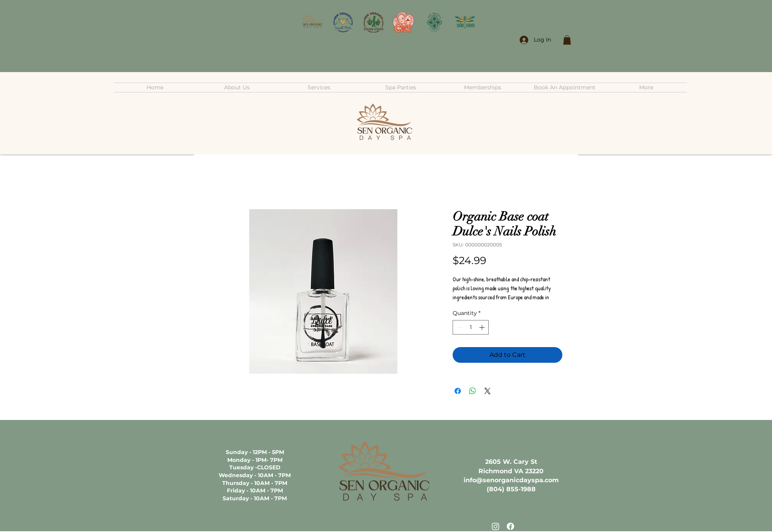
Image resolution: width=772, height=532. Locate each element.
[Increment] (483, 327)
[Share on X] (487, 391)
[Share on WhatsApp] (473, 391)
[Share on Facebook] (458, 391)
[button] (567, 40)
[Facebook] (510, 526)
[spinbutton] (471, 327)
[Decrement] (459, 327)
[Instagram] (496, 526)
